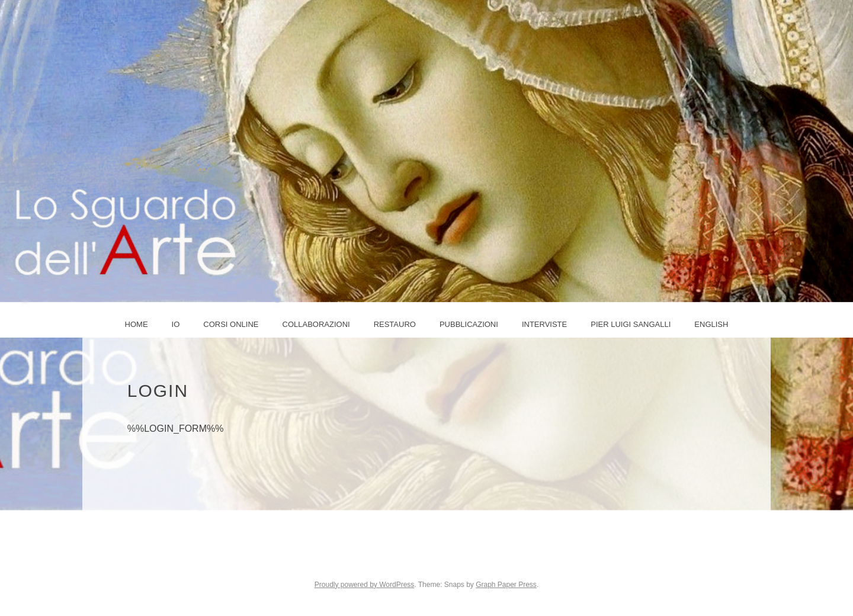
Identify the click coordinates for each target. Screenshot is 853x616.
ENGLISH (711, 324)
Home (137, 324)
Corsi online (231, 324)
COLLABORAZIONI (316, 324)
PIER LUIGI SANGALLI (631, 324)
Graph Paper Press (506, 585)
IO (176, 324)
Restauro (395, 324)
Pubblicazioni (469, 324)
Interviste (544, 324)
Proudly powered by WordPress (365, 585)
